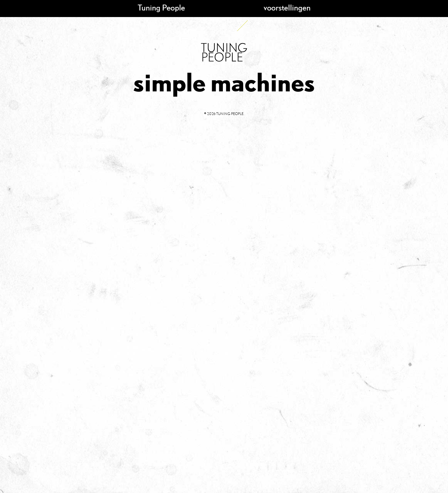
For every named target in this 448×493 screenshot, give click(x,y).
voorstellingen (287, 7)
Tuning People (161, 7)
